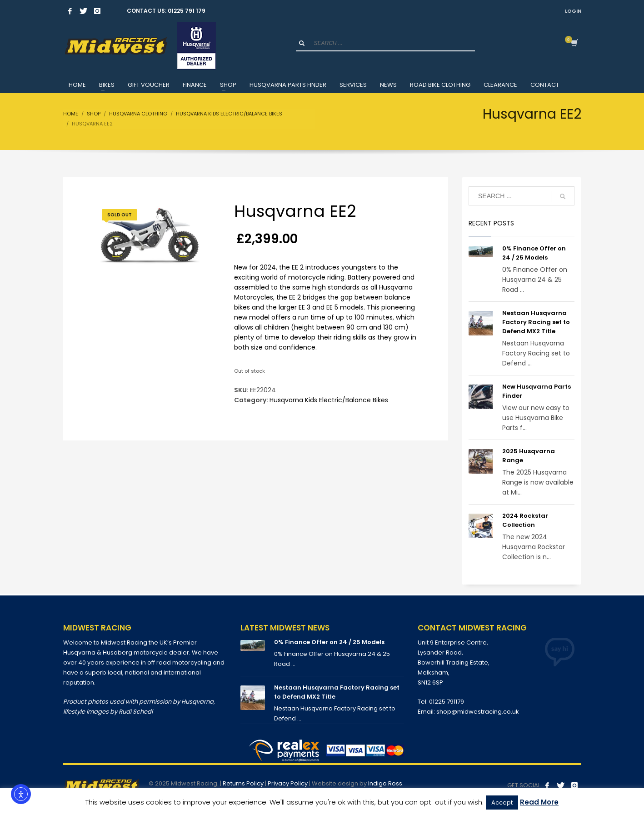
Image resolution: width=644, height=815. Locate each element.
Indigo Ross (385, 783)
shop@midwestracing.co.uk (478, 712)
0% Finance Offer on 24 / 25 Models (534, 253)
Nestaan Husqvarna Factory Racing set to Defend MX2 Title (536, 322)
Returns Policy (243, 783)
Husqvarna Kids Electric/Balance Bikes (329, 400)
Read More (539, 802)
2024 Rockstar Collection (525, 520)
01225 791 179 (187, 11)
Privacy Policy (288, 783)
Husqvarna (197, 702)
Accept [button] (502, 802)
